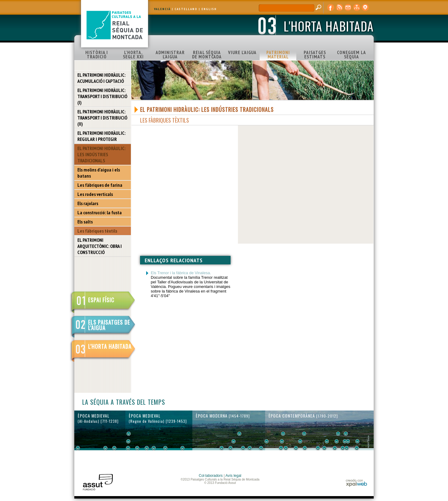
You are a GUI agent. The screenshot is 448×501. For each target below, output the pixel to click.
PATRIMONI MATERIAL (278, 55)
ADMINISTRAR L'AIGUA (170, 55)
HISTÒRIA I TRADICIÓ (97, 55)
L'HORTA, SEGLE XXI (133, 55)
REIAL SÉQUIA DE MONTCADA (207, 55)
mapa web (357, 8)
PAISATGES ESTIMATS (315, 55)
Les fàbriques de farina (100, 185)
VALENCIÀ (162, 9)
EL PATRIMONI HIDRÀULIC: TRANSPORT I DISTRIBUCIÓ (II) (102, 118)
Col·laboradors (211, 476)
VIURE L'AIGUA (242, 52)
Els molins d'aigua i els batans (99, 173)
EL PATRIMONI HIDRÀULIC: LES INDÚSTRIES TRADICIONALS (101, 154)
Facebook (331, 8)
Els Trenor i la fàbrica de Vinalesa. (181, 273)
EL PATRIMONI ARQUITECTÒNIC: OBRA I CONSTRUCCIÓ (100, 246)
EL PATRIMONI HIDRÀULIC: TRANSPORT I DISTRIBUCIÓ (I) (102, 96)
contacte (348, 8)
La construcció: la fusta (100, 212)
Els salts (85, 222)
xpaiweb (356, 483)
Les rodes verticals (95, 194)
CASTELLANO (186, 9)
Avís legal (233, 476)
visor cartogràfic (365, 8)
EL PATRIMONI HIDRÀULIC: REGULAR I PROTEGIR (101, 136)
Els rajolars (88, 203)
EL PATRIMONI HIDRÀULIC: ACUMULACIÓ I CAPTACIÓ (101, 78)
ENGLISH (209, 9)
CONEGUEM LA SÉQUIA (352, 55)
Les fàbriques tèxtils (97, 231)
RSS (339, 8)
